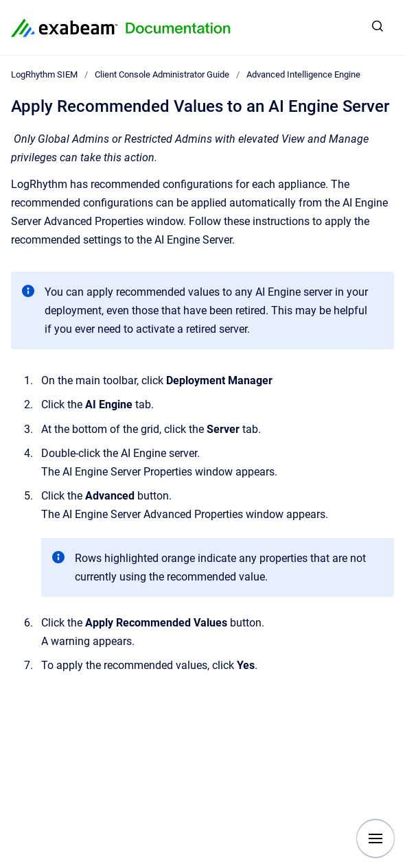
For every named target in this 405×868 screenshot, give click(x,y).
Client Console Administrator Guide (162, 74)
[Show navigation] (375, 838)
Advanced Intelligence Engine (303, 74)
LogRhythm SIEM (44, 74)
